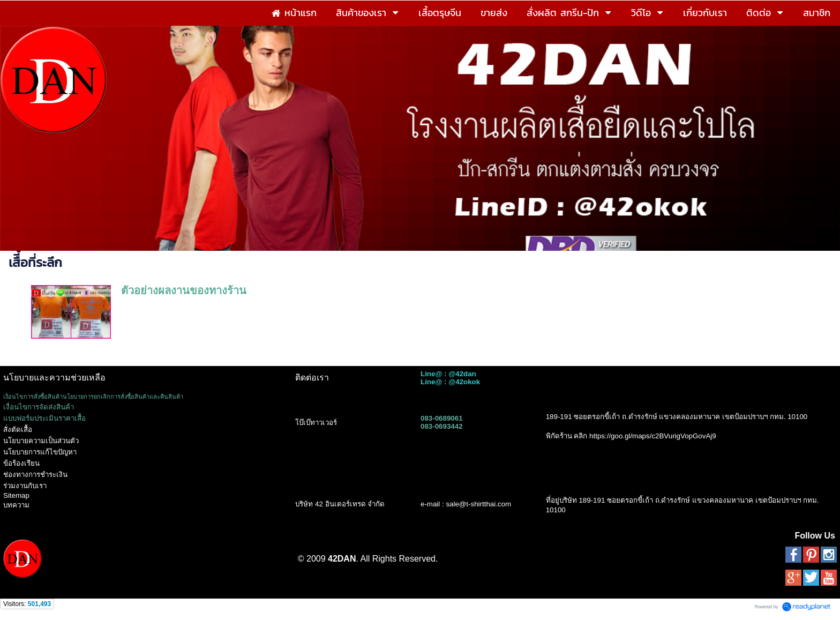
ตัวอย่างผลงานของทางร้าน (184, 290)
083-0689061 (442, 418)
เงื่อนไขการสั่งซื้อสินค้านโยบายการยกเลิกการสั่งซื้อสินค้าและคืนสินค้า (93, 397)
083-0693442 (442, 426)
